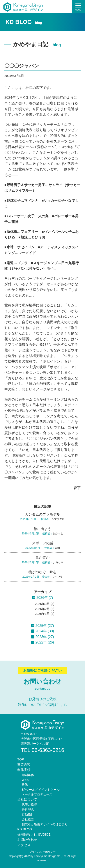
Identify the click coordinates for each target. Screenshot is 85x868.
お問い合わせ (27, 840)
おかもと (58, 534)
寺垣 (57, 548)
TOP (21, 759)
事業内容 (24, 765)
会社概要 (28, 819)
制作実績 (24, 770)
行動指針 (28, 814)
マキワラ (57, 577)
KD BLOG (25, 829)
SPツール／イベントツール (41, 790)
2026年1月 (42, 614)
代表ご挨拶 (29, 804)
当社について (27, 799)
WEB (25, 780)
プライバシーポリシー (42, 852)
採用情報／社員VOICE (34, 834)
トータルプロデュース (37, 794)
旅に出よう (42, 529)
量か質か (42, 558)
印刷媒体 (28, 775)
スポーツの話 (42, 543)
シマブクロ (58, 519)
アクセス (24, 845)
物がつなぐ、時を (42, 572)
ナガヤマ (58, 562)
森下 (77, 488)
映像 (25, 785)
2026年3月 (42, 604)
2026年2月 (42, 609)
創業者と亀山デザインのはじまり (45, 824)
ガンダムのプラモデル (42, 514)
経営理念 (28, 810)
